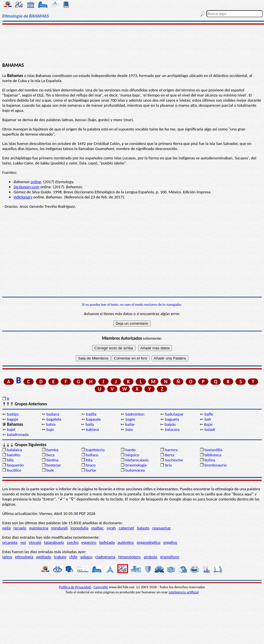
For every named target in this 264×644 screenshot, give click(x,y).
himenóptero (129, 557)
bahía (51, 424)
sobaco (86, 557)
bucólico (14, 470)
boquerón (15, 465)
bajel (11, 429)
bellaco (92, 455)
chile (73, 557)
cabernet (126, 528)
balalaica (14, 450)
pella (6, 528)
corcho (73, 542)
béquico (132, 455)
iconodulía (79, 528)
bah (208, 419)
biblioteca (213, 455)
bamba (52, 450)
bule (50, 470)
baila (90, 424)
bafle (209, 414)
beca (50, 455)
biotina (52, 460)
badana (53, 414)
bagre (130, 419)
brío (168, 465)
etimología (24, 557)
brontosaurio (216, 465)
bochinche (174, 460)
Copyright (101, 587)
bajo (50, 429)
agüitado (44, 557)
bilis (10, 460)
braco (91, 465)
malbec (98, 528)
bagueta (172, 419)
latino (7, 557)
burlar (91, 470)
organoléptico (149, 542)
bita (89, 460)
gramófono (170, 557)
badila (91, 414)
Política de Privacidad (75, 587)
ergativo (170, 542)
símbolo (150, 557)
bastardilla (213, 450)
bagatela (54, 419)
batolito (13, 455)
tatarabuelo (54, 542)
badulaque (174, 414)
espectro (89, 542)
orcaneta (10, 542)
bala (129, 429)
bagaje (12, 419)
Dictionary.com (26, 187)
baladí (210, 429)
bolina (210, 460)
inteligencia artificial (184, 592)
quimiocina (39, 528)
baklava (92, 429)
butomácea (135, 470)
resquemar (162, 528)
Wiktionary (23, 197)
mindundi (59, 528)
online (36, 182)
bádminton (135, 414)
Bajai (208, 424)
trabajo (60, 557)
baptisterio (95, 450)
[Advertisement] (132, 43)
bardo (131, 450)
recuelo (20, 528)
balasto (143, 528)
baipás (170, 424)
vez (23, 542)
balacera (172, 429)
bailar (130, 424)
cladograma (105, 557)
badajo (13, 414)
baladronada (18, 435)
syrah (111, 528)
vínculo (35, 542)
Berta (170, 455)
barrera (171, 450)
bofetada (107, 542)
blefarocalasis (137, 460)
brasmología (136, 465)
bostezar (54, 465)
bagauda (93, 419)
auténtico (126, 542)
